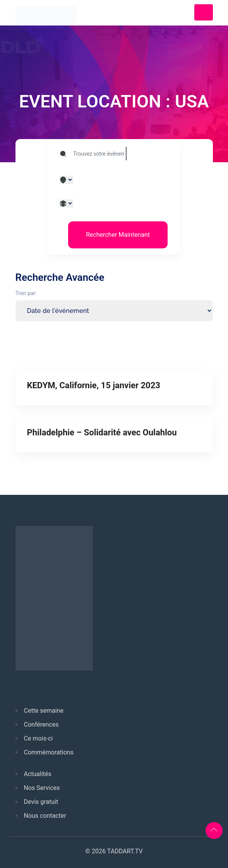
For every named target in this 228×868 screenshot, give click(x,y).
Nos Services (42, 788)
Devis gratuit (41, 802)
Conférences (41, 724)
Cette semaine (44, 711)
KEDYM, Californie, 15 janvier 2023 (94, 385)
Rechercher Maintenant (118, 235)
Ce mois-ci (39, 738)
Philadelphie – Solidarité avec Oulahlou (102, 432)
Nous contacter (45, 816)
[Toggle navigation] (204, 12)
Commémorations (49, 752)
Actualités (38, 774)
